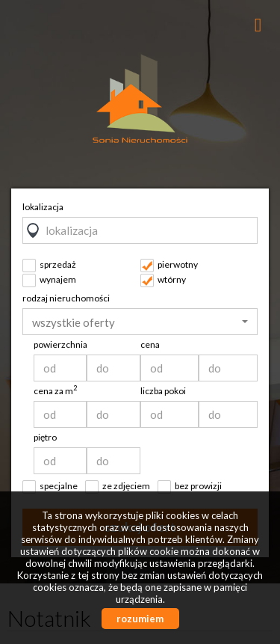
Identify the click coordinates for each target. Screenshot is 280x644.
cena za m (55, 391)
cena (150, 344)
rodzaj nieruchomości (66, 298)
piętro (45, 437)
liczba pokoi (163, 391)
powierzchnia (60, 344)
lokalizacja (43, 207)
